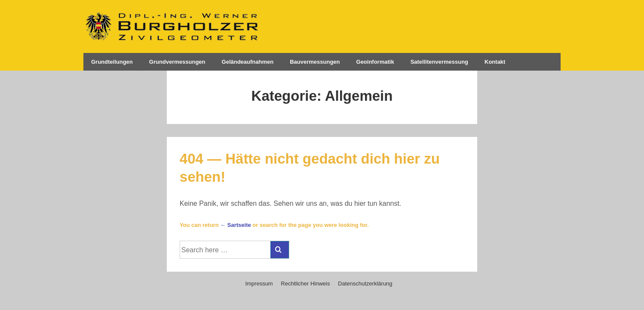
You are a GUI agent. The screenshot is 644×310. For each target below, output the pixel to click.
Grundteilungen (112, 62)
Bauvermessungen (315, 62)
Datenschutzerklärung (365, 284)
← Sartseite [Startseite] (236, 225)
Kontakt (495, 62)
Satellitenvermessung (439, 62)
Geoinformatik (375, 62)
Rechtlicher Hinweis (305, 284)
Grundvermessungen (177, 62)
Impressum (259, 284)
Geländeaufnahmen (248, 62)
